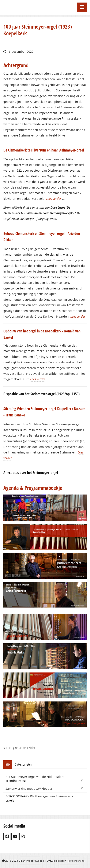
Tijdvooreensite (75, 861)
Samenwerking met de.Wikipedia (46, 788)
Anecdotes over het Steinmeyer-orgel (31, 473)
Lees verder (54, 199)
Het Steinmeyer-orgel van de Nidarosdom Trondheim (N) (46, 779)
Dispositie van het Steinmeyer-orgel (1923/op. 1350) (42, 394)
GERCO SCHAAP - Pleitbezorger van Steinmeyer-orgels (39, 798)
